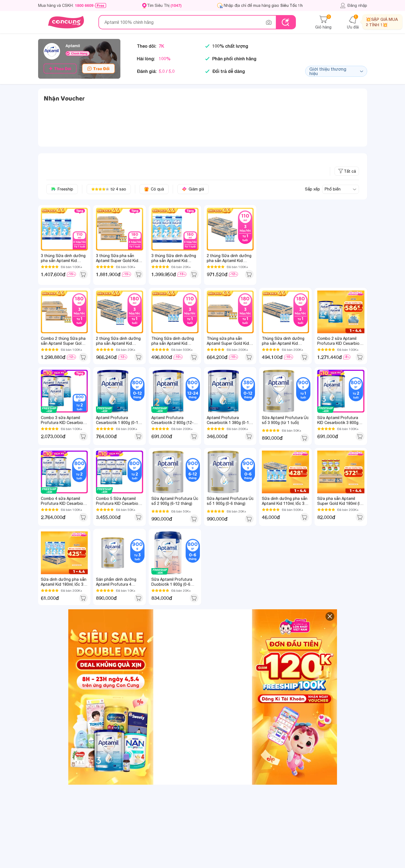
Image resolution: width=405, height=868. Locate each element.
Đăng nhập (354, 5)
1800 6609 (84, 5)
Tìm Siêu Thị (164, 5)
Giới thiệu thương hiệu (336, 71)
